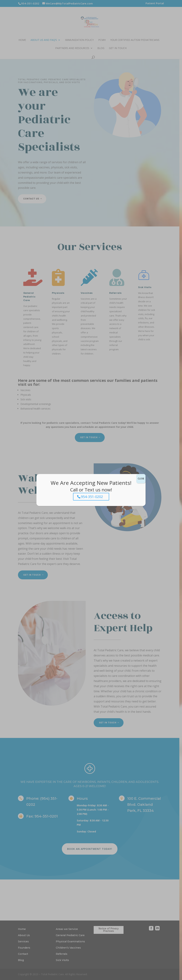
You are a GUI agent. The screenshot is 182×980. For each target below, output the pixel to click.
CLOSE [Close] (141, 479)
